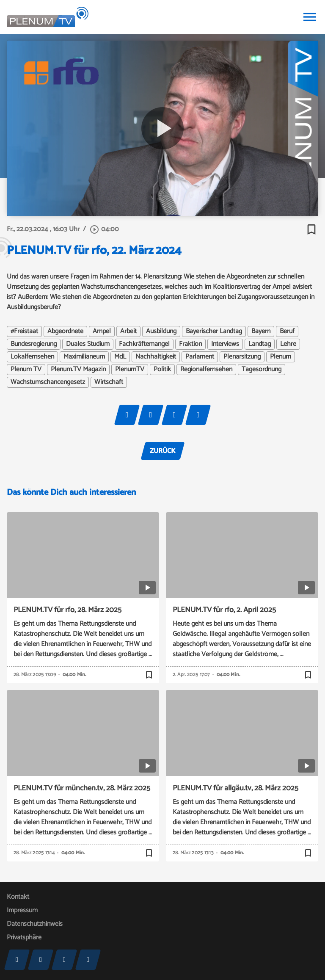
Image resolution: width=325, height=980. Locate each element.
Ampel (102, 331)
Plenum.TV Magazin (78, 370)
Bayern (261, 331)
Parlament (200, 357)
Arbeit (128, 331)
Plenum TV (26, 370)
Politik (162, 370)
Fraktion (190, 344)
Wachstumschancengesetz (48, 382)
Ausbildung (161, 331)
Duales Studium (88, 344)
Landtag (260, 344)
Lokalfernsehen (32, 357)
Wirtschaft (109, 382)
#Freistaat (24, 331)
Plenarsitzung (242, 357)
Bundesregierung (34, 344)
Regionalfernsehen (206, 370)
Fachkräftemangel (144, 344)
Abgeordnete (65, 331)
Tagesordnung (262, 370)
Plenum (281, 357)
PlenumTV (130, 370)
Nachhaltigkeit (156, 357)
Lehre (288, 344)
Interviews (225, 344)
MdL (120, 357)
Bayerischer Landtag (214, 331)
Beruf (287, 331)
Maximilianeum (84, 357)
